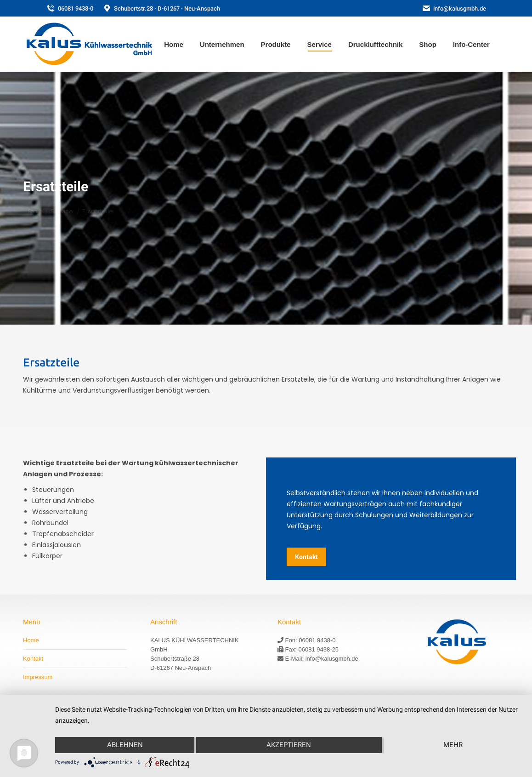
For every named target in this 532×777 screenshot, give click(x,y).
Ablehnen (125, 745)
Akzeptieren (289, 745)
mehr (453, 745)
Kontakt (33, 659)
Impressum (38, 677)
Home (31, 640)
